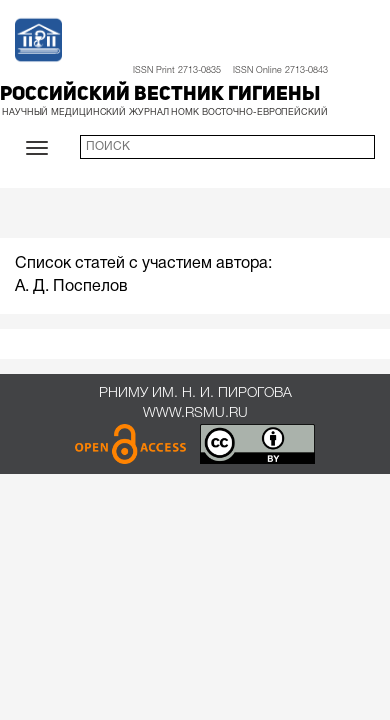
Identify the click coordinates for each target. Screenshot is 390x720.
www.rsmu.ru (195, 413)
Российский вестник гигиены (160, 95)
